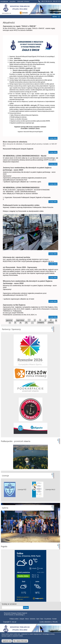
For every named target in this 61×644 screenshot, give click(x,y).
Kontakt (54, 619)
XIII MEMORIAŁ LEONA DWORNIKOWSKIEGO (21, 188)
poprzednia (20, 320)
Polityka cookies (14, 619)
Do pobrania (48, 619)
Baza (42, 619)
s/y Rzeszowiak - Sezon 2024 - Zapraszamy (20, 267)
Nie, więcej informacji (20, 641)
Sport (38, 619)
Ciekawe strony (23, 2)
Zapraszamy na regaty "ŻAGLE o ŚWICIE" (20, 26)
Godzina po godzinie (22, 597)
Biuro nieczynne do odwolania (15, 142)
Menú (56, 17)
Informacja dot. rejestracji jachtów (16, 257)
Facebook (4, 2)
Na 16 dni (19, 599)
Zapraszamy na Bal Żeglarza (14, 305)
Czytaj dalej (53, 138)
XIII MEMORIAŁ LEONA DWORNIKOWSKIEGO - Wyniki (25, 156)
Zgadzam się (7, 641)
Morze (27, 619)
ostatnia (51, 322)
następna (41, 322)
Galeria (13, 2)
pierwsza (9, 320)
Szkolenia (33, 619)
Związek (22, 619)
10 (26, 322)
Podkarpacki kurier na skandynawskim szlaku (21, 205)
